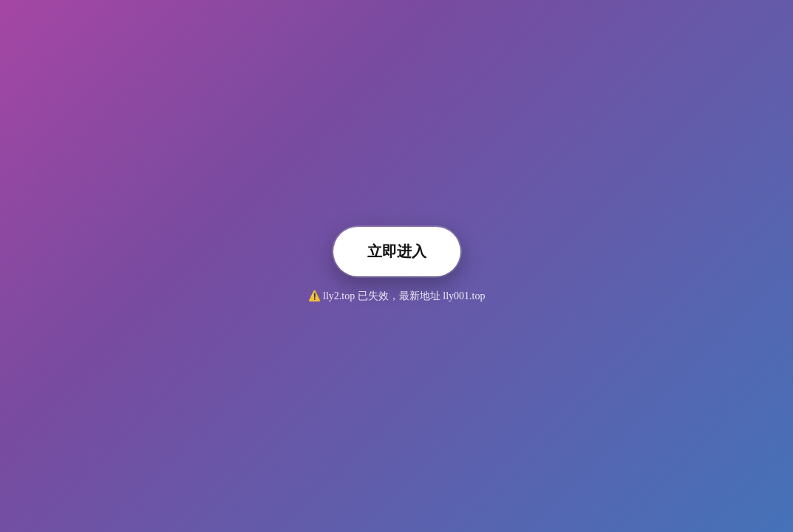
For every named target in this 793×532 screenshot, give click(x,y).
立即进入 (397, 251)
